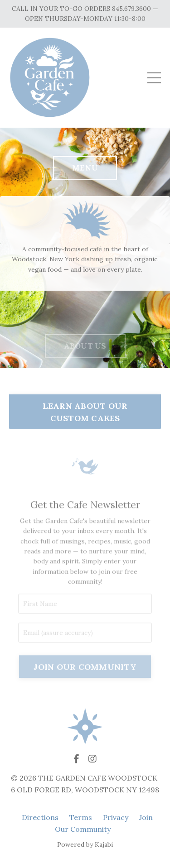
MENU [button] (85, 169)
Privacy (116, 817)
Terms (81, 817)
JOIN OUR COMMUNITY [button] (85, 676)
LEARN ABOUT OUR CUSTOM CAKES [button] (85, 412)
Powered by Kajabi (85, 844)
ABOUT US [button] (85, 354)
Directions (40, 817)
